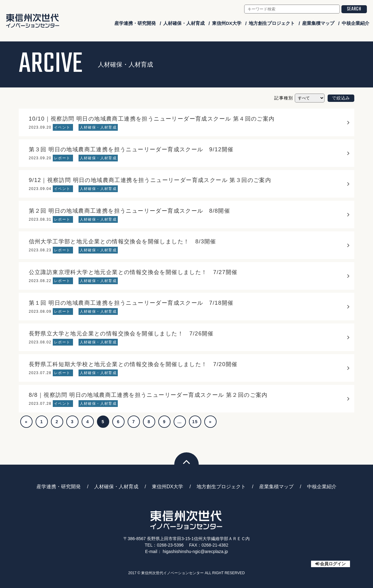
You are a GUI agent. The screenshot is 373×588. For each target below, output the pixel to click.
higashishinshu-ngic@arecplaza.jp (195, 551)
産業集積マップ (318, 23)
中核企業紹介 (356, 23)
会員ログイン (333, 564)
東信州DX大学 (227, 23)
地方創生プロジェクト (272, 23)
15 (195, 422)
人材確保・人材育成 (184, 23)
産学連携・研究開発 (135, 23)
